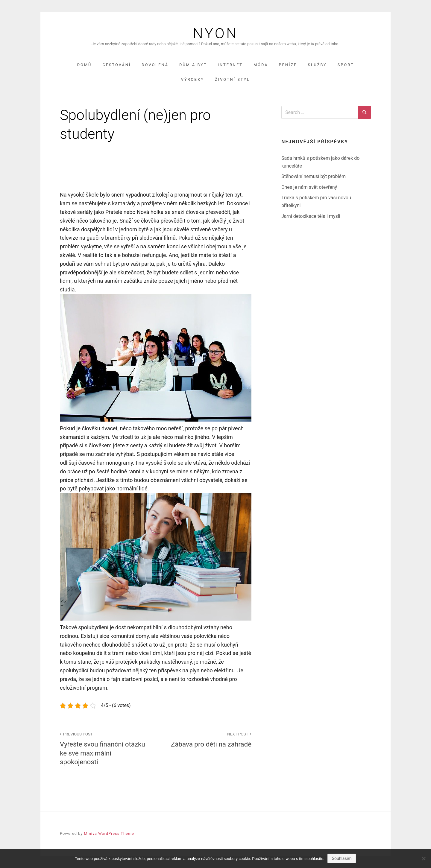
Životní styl (232, 79)
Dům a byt (193, 65)
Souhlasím (342, 858)
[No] (424, 858)
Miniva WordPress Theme (109, 833)
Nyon (215, 34)
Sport (346, 65)
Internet (230, 65)
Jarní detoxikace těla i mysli (311, 216)
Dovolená (155, 65)
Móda (261, 65)
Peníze (288, 65)
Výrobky (193, 79)
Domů (85, 65)
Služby (317, 65)
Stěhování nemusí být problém (314, 176)
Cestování (117, 65)
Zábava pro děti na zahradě (207, 739)
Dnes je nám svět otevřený (309, 187)
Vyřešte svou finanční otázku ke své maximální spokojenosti (104, 748)
